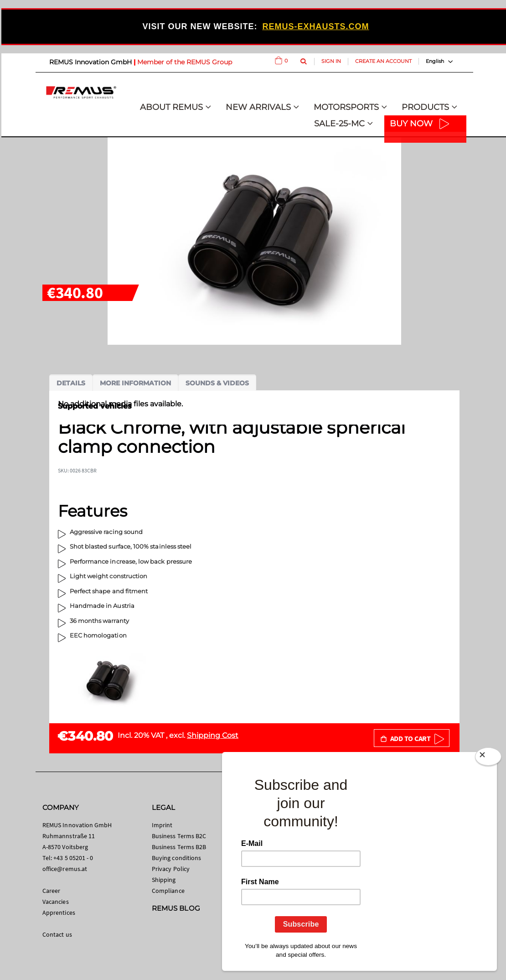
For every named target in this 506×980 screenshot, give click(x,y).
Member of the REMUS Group (185, 62)
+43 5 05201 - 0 (73, 858)
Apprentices (59, 913)
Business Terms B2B (179, 847)
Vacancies (56, 902)
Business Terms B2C (179, 836)
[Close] (488, 758)
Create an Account (383, 61)
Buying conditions (176, 858)
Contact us (57, 934)
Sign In (331, 61)
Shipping (164, 880)
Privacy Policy (171, 869)
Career (51, 891)
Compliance (168, 891)
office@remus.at (65, 869)
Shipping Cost (213, 735)
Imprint (162, 825)
